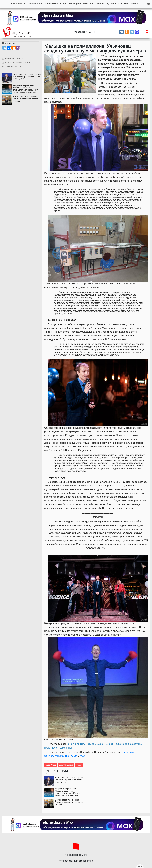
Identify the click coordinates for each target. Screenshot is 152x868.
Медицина (75, 4)
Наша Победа (132, 4)
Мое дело (89, 4)
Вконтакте (71, 756)
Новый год (103, 4)
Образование (35, 4)
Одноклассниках (54, 756)
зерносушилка (66, 765)
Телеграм (129, 752)
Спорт (64, 4)
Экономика (51, 4)
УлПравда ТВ (18, 4)
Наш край (116, 4)
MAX (83, 756)
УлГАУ (79, 765)
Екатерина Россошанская (18, 63)
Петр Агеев (51, 765)
